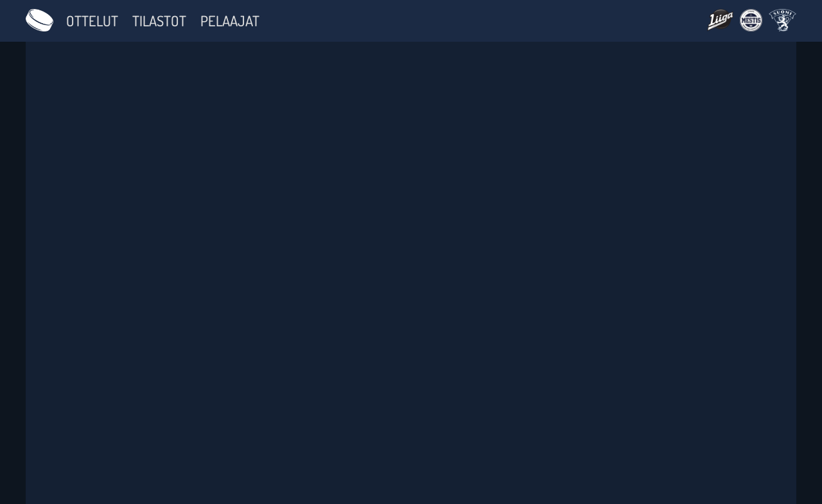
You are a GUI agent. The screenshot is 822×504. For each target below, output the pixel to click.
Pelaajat (230, 21)
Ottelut (92, 21)
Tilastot (159, 21)
